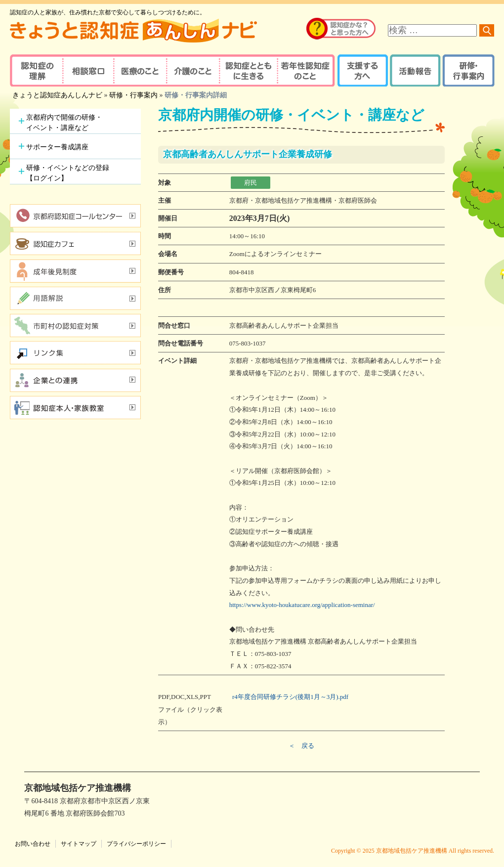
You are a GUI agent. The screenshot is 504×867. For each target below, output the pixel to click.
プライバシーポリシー (136, 844)
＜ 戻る (301, 746)
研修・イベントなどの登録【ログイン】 (68, 173)
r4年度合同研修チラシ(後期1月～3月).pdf (290, 697)
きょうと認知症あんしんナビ (57, 95)
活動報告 (414, 70)
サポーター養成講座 (57, 147)
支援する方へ (362, 70)
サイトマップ (79, 844)
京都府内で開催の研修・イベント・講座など (64, 123)
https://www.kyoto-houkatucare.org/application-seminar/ (302, 605)
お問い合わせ (33, 844)
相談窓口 (88, 70)
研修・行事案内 (467, 70)
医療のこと (140, 70)
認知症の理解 (36, 70)
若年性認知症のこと (306, 70)
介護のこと (191, 70)
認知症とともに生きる (247, 70)
